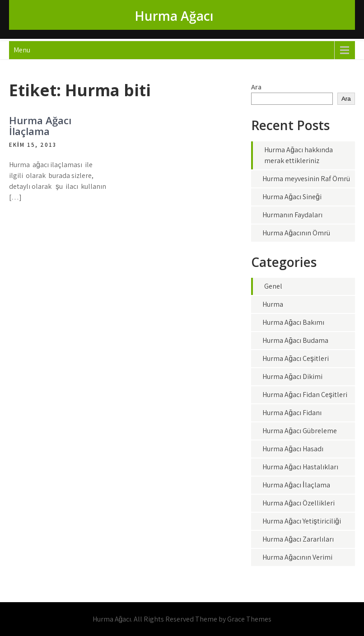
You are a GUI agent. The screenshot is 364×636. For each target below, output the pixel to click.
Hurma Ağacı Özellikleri (299, 503)
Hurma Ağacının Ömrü (296, 233)
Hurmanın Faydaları (292, 215)
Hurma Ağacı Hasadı (293, 449)
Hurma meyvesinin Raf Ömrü (306, 179)
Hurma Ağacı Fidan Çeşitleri (305, 395)
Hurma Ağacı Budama (295, 340)
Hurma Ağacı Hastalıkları (300, 467)
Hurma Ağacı (174, 16)
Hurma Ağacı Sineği (292, 197)
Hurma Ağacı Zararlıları (298, 539)
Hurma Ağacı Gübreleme (300, 431)
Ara (256, 87)
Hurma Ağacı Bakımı (293, 322)
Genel (273, 286)
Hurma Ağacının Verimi (297, 557)
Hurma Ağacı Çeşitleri (296, 358)
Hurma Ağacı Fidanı (292, 413)
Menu (22, 50)
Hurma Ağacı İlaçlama (40, 126)
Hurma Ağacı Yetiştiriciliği (302, 521)
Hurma (273, 304)
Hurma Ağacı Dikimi (292, 376)
